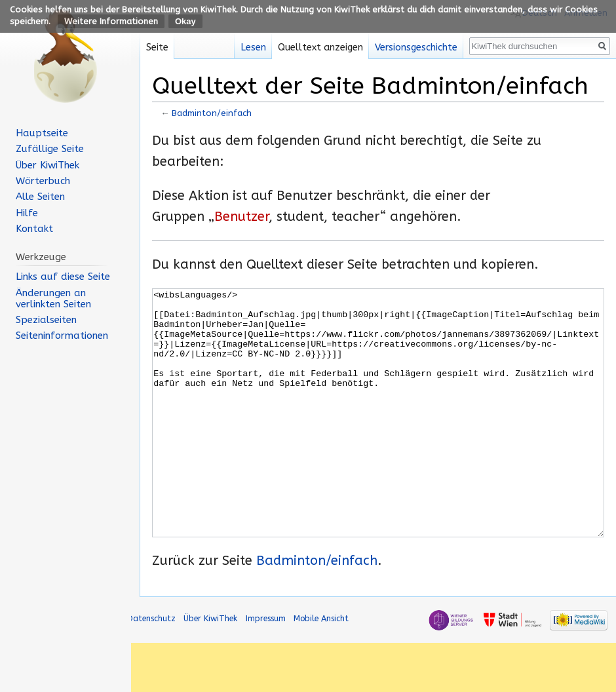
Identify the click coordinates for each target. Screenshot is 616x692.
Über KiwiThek (48, 165)
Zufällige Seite (50, 149)
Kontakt (34, 229)
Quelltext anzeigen (320, 48)
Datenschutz (151, 667)
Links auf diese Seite (63, 277)
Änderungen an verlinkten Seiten (53, 298)
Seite (157, 48)
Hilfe (27, 213)
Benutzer (241, 217)
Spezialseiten (46, 320)
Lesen (253, 48)
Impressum (266, 667)
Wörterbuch (43, 181)
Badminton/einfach (212, 113)
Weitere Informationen (111, 21)
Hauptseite (42, 133)
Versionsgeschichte (416, 48)
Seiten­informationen (62, 336)
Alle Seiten (40, 197)
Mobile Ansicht (321, 667)
